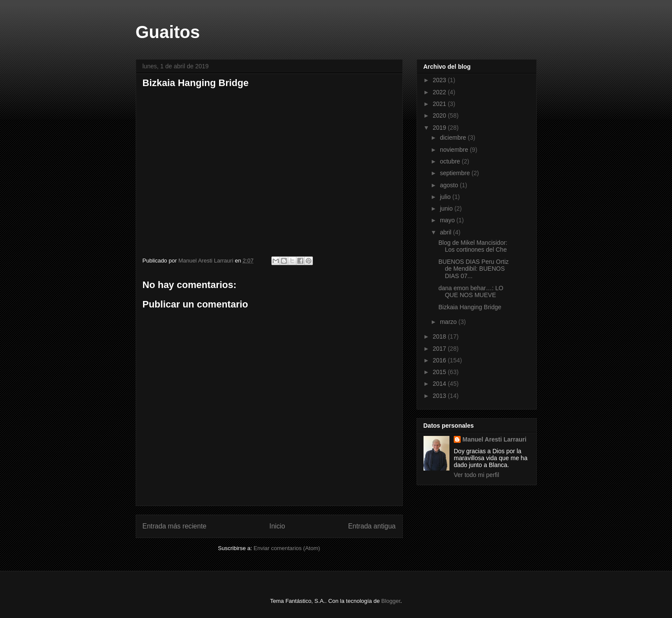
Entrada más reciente (175, 526)
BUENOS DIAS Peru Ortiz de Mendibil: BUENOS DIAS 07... (473, 269)
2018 (440, 336)
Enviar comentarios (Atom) (287, 548)
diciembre (454, 138)
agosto (450, 185)
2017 (440, 349)
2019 (440, 128)
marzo (449, 322)
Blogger (391, 601)
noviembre (455, 150)
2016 (440, 360)
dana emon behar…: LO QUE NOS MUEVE (471, 292)
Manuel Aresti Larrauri (494, 439)
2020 (440, 115)
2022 (440, 92)
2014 (440, 384)
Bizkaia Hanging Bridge (470, 307)
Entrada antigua (372, 526)
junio (447, 208)
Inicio (277, 526)
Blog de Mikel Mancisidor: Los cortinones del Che (473, 246)
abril (446, 232)
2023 (440, 80)
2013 (440, 396)
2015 (440, 372)
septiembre (456, 173)
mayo (448, 220)
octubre (451, 161)
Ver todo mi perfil (476, 475)
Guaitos (168, 32)
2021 (440, 104)
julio (446, 197)
